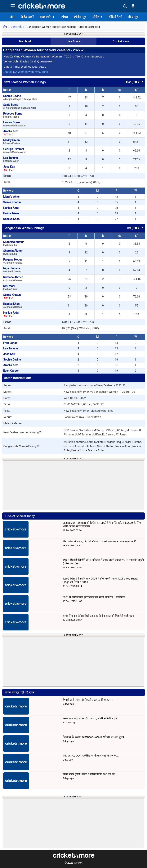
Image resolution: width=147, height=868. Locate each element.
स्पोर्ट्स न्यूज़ (80, 17)
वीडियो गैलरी (116, 17)
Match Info (26, 41)
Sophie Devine (20, 97)
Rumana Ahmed (13, 279)
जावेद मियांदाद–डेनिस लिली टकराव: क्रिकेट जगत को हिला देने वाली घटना (99, 616)
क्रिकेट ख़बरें (27, 17)
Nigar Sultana (12, 270)
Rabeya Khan (11, 219)
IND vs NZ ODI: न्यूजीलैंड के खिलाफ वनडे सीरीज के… (91, 756)
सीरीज (98, 17)
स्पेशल (64, 17)
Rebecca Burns (13, 115)
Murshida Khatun (14, 243)
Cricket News (121, 41)
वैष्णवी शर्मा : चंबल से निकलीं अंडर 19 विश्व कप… (88, 700)
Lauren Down (15, 124)
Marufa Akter (11, 197)
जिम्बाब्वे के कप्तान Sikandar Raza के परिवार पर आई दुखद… (95, 737)
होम (12, 17)
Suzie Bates (20, 106)
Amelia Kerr (11, 133)
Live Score (74, 41)
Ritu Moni (10, 287)
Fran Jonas (10, 343)
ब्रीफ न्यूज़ (133, 17)
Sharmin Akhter (13, 252)
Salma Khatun (12, 202)
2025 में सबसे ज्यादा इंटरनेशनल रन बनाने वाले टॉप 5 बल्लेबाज (94, 597)
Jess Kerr (9, 168)
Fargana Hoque (13, 261)
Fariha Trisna (11, 213)
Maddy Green (11, 142)
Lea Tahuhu (11, 159)
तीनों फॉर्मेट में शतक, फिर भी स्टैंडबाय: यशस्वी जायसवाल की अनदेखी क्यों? (100, 541)
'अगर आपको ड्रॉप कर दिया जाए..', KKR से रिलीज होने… (91, 718)
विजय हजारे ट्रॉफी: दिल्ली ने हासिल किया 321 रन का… (90, 774)
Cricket (78, 863)
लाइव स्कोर (47, 17)
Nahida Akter (11, 208)
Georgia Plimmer (15, 150)
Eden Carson (11, 371)
